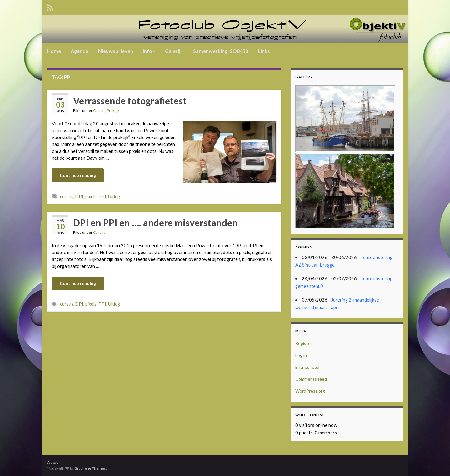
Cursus (99, 110)
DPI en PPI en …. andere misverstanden (155, 223)
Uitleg (114, 196)
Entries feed (307, 367)
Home (54, 51)
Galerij (174, 51)
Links (264, 51)
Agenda (80, 51)
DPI (79, 196)
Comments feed (311, 379)
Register (304, 343)
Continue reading (78, 175)
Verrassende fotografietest (130, 101)
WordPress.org (310, 391)
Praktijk (113, 110)
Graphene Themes (90, 468)
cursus (67, 196)
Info (149, 51)
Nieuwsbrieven (116, 51)
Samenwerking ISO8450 (221, 51)
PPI (102, 196)
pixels (91, 196)
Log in (301, 355)
